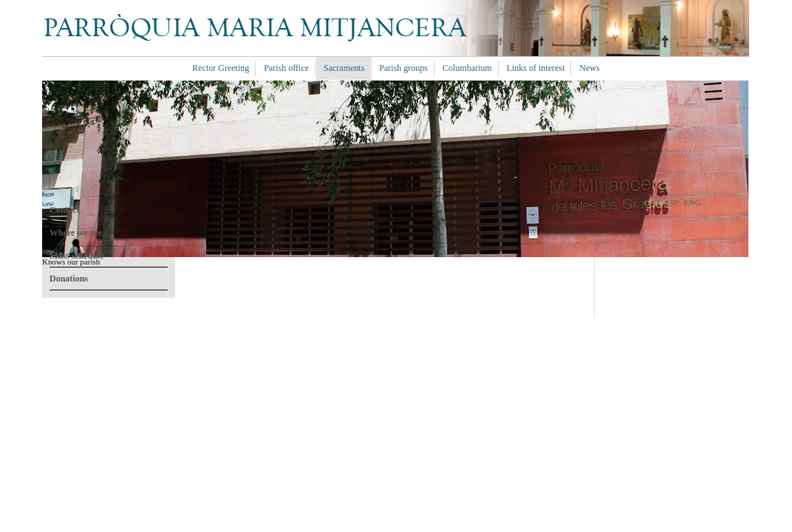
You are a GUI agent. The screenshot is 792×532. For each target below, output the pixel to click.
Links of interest (536, 68)
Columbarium (467, 68)
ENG (692, 202)
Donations (69, 279)
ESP (672, 202)
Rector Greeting (221, 68)
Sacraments (344, 68)
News (589, 68)
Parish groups (403, 68)
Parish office (286, 68)
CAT (652, 202)
